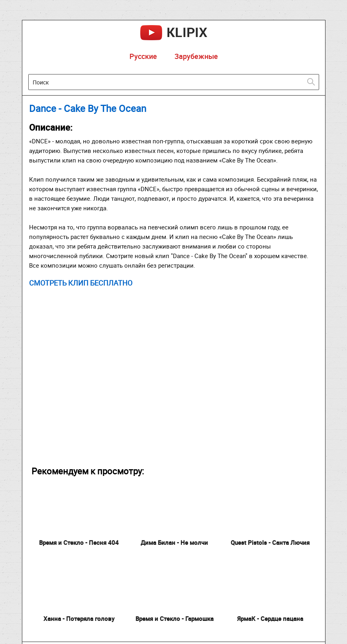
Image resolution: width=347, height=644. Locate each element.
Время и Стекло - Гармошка (174, 619)
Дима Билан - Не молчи (174, 542)
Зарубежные (196, 56)
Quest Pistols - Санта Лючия (270, 542)
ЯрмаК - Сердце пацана (270, 619)
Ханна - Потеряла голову (79, 619)
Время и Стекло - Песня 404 (79, 542)
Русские (143, 56)
